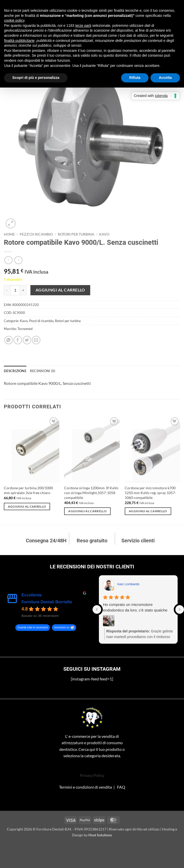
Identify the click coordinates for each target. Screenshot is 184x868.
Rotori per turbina (76, 234)
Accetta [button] (165, 78)
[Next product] (8, 260)
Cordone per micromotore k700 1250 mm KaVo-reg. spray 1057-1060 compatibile (150, 493)
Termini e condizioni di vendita (85, 787)
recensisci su (62, 627)
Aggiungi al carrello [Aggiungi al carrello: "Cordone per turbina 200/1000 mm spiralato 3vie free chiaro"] (27, 506)
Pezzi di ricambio (36, 234)
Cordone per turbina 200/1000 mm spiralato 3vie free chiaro (28, 490)
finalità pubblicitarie (19, 41)
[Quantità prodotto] (15, 290)
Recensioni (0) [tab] (43, 371)
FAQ (121, 787)
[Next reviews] (180, 609)
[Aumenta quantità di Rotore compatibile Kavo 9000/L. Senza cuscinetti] (23, 290)
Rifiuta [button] (135, 78)
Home (9, 234)
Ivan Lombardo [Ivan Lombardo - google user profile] (128, 584)
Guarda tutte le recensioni (33, 627)
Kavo (104, 234)
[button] (11, 223)
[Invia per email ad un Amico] (36, 340)
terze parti (83, 26)
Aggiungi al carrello (60, 290)
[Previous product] (18, 260)
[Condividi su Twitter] (27, 340)
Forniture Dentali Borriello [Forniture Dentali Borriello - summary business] (47, 602)
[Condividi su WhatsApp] (9, 340)
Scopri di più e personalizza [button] (36, 78)
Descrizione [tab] (15, 371)
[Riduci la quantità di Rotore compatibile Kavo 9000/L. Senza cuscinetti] (7, 290)
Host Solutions (100, 835)
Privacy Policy (92, 775)
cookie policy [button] (14, 20)
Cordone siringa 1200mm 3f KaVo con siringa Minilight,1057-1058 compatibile (91, 493)
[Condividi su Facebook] (18, 340)
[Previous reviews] (97, 609)
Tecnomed (25, 329)
